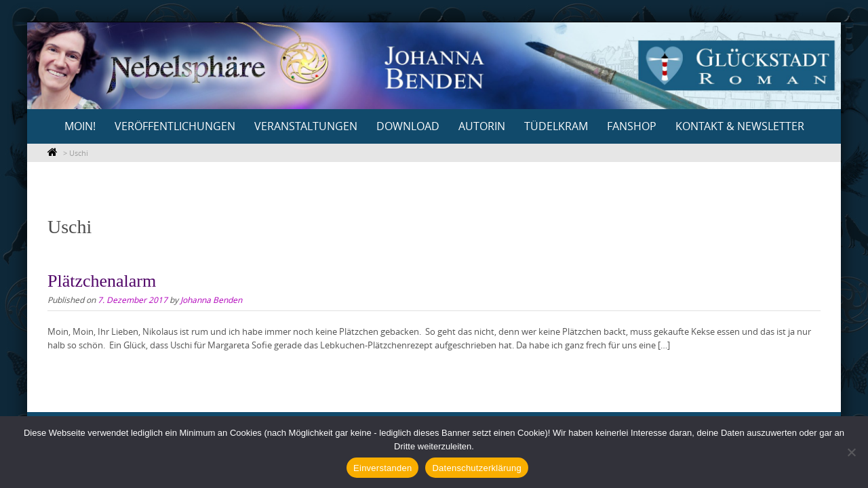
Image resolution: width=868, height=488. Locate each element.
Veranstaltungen (306, 126)
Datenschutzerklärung (476, 468)
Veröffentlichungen (175, 126)
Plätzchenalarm (102, 281)
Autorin (482, 126)
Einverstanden (382, 468)
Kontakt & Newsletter (740, 126)
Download (408, 126)
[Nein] (851, 452)
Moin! (80, 126)
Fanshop (632, 126)
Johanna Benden (211, 300)
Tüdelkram (556, 126)
